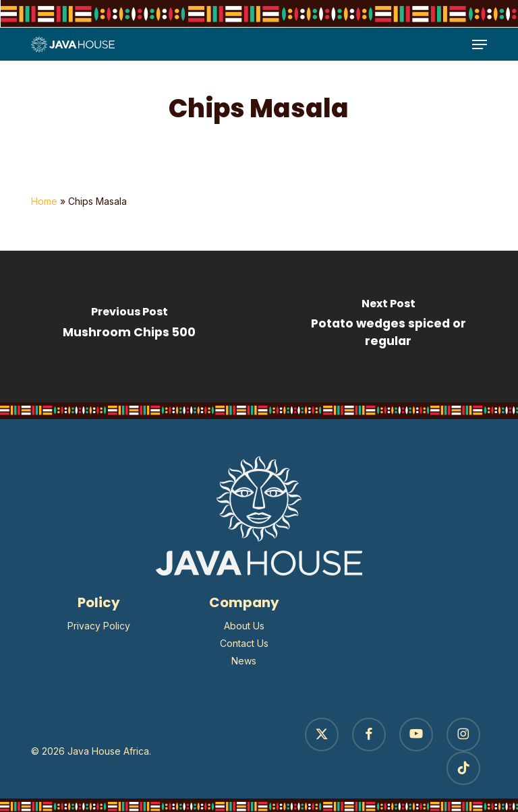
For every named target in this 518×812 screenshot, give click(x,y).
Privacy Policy (99, 626)
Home (44, 201)
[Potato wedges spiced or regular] (388, 326)
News (244, 661)
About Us (244, 626)
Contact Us (244, 643)
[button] (480, 44)
